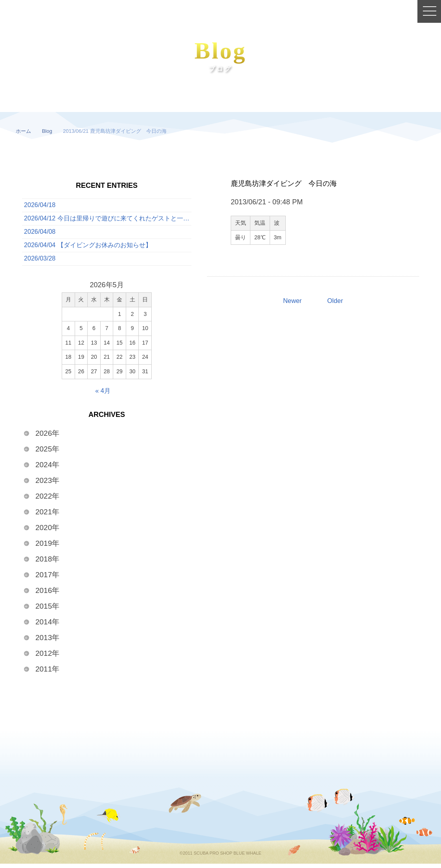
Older (336, 301)
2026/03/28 (40, 263)
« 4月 (103, 395)
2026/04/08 (40, 234)
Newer (292, 301)
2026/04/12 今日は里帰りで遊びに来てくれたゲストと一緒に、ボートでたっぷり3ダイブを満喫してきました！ (108, 220)
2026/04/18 (40, 206)
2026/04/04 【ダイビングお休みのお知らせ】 (88, 249)
